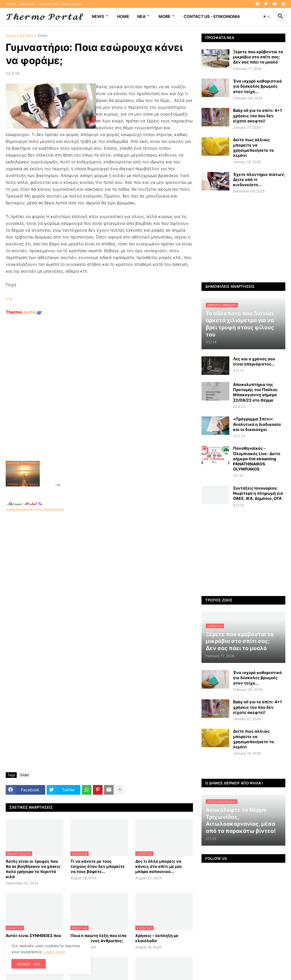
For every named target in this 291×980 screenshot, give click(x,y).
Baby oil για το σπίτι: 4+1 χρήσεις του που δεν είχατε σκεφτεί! (257, 115)
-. (25, 504)
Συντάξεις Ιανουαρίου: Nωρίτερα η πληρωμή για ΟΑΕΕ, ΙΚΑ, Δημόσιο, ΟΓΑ (258, 493)
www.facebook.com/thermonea (99, 580)
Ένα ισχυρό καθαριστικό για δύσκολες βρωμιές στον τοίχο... (257, 86)
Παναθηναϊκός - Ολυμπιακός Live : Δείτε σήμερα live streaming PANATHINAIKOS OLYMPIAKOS (257, 459)
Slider (43, 36)
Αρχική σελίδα (19, 36)
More (165, 16)
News (98, 16)
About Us (27, 4)
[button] (267, 17)
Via (9, 298)
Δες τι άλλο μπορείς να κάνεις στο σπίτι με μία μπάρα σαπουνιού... (158, 866)
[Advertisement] (104, 401)
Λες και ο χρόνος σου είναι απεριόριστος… (254, 361)
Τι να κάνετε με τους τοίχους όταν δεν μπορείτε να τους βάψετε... (98, 866)
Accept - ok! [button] (29, 964)
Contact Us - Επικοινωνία (61, 4)
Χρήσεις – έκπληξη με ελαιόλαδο (157, 938)
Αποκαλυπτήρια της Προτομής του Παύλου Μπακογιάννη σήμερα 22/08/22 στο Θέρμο (255, 392)
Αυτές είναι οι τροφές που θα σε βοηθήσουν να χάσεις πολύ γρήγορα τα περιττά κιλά (33, 869)
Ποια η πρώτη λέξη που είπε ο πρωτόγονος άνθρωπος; (99, 938)
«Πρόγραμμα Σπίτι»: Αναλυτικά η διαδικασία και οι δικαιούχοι (257, 424)
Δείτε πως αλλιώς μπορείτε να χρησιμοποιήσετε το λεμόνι (253, 147)
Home (10, 4)
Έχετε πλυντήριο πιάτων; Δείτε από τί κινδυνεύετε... (259, 179)
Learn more (54, 952)
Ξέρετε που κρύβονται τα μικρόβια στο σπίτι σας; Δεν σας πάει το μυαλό (258, 57)
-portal (24, 312)
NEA (141, 16)
